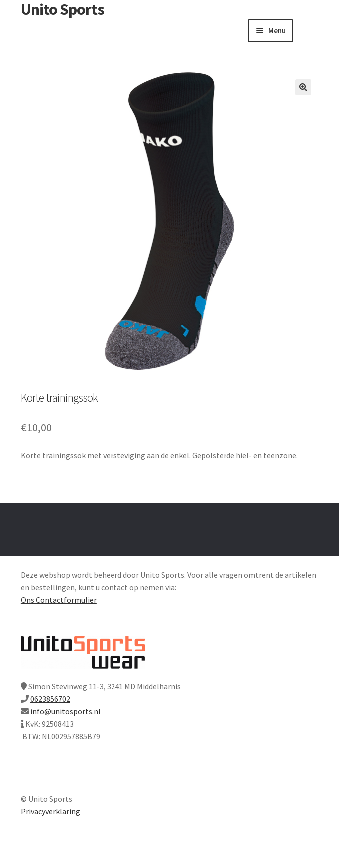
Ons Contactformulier (59, 600)
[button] (303, 87)
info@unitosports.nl (65, 711)
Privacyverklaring (51, 811)
